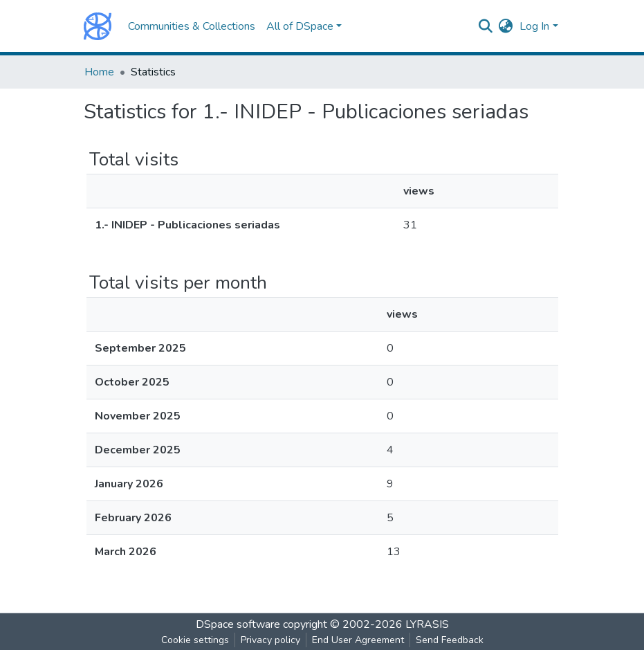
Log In (534, 26)
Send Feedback (450, 640)
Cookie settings (195, 640)
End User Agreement (358, 640)
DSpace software (238, 624)
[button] (505, 26)
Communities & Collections (192, 26)
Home (99, 72)
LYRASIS (427, 624)
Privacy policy (270, 640)
